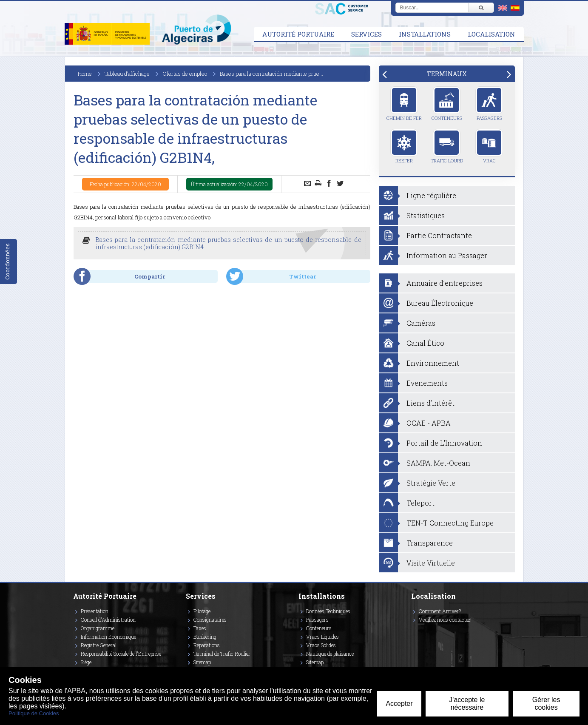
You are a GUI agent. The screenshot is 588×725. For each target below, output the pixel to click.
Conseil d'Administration (108, 620)
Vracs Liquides (322, 637)
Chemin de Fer (404, 104)
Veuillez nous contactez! (445, 620)
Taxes (200, 628)
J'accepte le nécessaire (467, 704)
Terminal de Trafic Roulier (222, 654)
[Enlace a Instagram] (413, 632)
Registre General (99, 645)
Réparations (207, 645)
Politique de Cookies (34, 713)
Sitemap (202, 662)
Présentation (95, 611)
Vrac (489, 146)
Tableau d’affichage (127, 74)
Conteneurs (447, 104)
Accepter (399, 704)
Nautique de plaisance (330, 654)
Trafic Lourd (447, 146)
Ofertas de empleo (185, 74)
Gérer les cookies (546, 704)
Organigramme (98, 628)
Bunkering (205, 637)
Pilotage (202, 611)
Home (85, 74)
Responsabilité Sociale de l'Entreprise (121, 654)
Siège (86, 662)
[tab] (447, 74)
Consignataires (210, 620)
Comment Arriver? (440, 611)
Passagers (489, 104)
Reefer (404, 146)
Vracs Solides (321, 645)
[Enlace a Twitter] (412, 632)
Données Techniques (328, 611)
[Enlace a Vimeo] (415, 632)
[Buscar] (481, 8)
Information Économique (108, 637)
